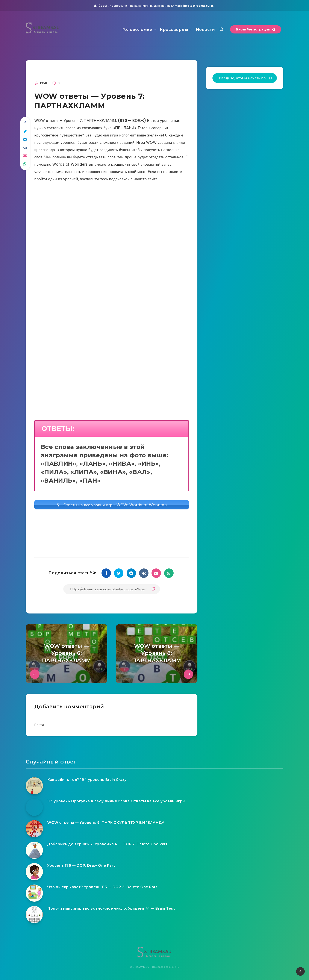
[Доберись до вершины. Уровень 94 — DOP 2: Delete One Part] (34, 850)
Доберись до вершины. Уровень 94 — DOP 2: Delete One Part (107, 844)
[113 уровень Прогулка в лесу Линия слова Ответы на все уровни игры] (34, 807)
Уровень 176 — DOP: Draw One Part (81, 866)
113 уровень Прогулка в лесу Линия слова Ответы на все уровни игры (116, 801)
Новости (205, 30)
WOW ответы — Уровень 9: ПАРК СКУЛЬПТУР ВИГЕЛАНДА (106, 823)
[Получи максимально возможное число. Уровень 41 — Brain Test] (34, 915)
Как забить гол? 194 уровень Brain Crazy (87, 780)
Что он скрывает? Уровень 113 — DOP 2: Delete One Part (102, 887)
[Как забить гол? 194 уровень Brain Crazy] (34, 786)
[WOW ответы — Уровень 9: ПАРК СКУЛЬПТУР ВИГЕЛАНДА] (34, 829)
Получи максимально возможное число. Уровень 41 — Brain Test (111, 908)
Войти (39, 725)
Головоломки (137, 30)
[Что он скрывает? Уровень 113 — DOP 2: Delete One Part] (34, 893)
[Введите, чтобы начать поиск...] (245, 78)
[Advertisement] (112, 235)
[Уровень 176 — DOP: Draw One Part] (34, 872)
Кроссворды (174, 30)
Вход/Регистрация (256, 29)
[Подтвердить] (271, 79)
